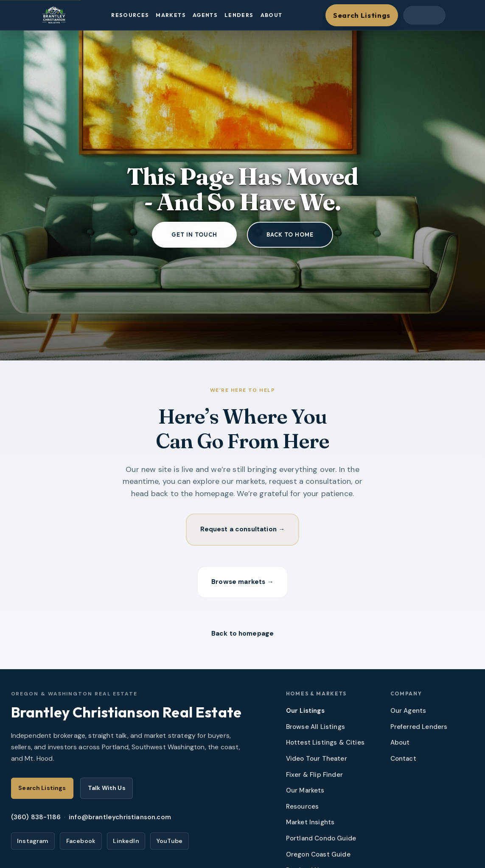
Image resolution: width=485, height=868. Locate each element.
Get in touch (194, 234)
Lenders (239, 15)
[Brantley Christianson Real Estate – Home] (54, 15)
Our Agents (408, 714)
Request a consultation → (242, 530)
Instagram (33, 844)
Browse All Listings (315, 730)
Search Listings (362, 15)
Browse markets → (242, 583)
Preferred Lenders (419, 730)
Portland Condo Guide (321, 841)
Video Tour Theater (317, 762)
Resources (130, 15)
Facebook (81, 844)
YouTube (170, 844)
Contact (403, 762)
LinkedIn (126, 844)
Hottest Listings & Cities (325, 745)
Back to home (290, 234)
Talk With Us (107, 791)
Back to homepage (243, 636)
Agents (205, 15)
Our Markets (305, 793)
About (272, 15)
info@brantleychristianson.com (120, 820)
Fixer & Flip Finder (314, 777)
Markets (171, 15)
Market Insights (310, 825)
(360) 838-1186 (36, 820)
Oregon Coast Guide (318, 857)
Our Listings (305, 714)
